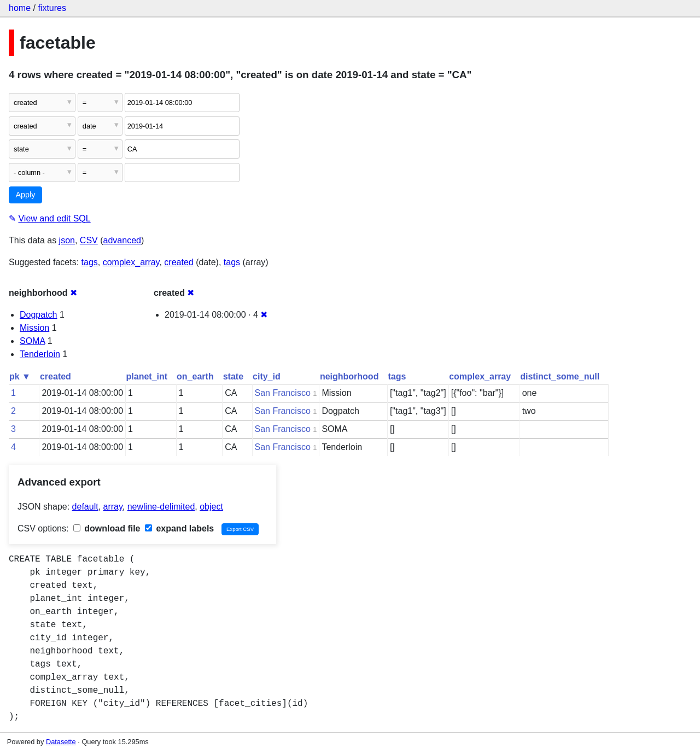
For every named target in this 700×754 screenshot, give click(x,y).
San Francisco (283, 393)
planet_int (147, 376)
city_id (267, 376)
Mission (34, 328)
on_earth (195, 376)
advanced (122, 240)
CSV (89, 240)
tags (90, 262)
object (211, 507)
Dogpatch (39, 315)
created (179, 262)
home (20, 8)
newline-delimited (161, 507)
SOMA (32, 341)
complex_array (131, 262)
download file (107, 528)
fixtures (52, 8)
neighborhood (349, 376)
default (85, 507)
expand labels (179, 528)
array (113, 507)
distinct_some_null (560, 376)
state (233, 376)
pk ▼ (20, 376)
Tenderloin (40, 354)
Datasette (61, 742)
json (67, 240)
